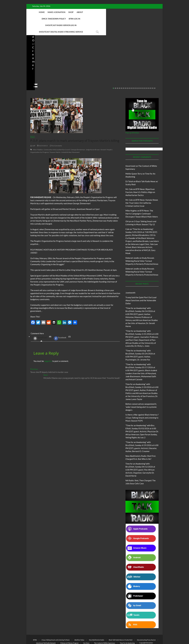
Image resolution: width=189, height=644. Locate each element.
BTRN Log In (126, 12)
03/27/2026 (144, 66)
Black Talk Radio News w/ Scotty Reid (121, 627)
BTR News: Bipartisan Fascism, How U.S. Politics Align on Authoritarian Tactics (140, 179)
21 (153, 75)
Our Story (86, 630)
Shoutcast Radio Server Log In (66, 19)
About (87, 12)
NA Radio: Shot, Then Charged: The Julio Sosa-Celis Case (110, 59)
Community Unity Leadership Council (57, 137)
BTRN (41, 48)
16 (143, 75)
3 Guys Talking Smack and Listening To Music (56, 627)
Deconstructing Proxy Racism (146, 627)
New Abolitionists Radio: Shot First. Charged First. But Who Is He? (77, 57)
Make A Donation (64, 12)
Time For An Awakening (127, 630)
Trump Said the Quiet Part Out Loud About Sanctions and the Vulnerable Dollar (141, 287)
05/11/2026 (42, 66)
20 (151, 75)
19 (149, 75)
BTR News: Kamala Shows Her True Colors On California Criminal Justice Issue (142, 190)
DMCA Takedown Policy (106, 12)
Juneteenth (130, 280)
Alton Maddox (38, 137)
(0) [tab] (41, 325)
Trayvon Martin (55, 139)
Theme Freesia (73, 635)
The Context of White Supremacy (105, 630)
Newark (103, 137)
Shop (78, 12)
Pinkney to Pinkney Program (69, 630)
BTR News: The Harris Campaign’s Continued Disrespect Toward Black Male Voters (142, 201)
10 (131, 75)
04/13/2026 (110, 66)
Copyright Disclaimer (146, 630)
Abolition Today (79, 627)
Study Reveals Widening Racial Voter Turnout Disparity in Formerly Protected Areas (142, 248)
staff (32, 66)
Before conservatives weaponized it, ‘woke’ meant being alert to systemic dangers (42, 57)
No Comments (36, 70)
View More (34, 74)
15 (141, 75)
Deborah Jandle (132, 245)
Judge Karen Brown (93, 137)
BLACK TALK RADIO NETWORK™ (44, 635)
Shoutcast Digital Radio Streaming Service (106, 19)
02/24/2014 (42, 133)
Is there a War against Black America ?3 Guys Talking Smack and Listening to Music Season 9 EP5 (142, 405)
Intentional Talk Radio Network (46, 630)
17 (145, 75)
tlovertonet (130, 153)
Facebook (60, 325)
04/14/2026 (76, 66)
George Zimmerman (78, 137)
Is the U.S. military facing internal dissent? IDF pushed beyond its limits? (145, 57)
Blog (36, 48)
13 (137, 75)
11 (133, 75)
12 (135, 75)
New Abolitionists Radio (112, 51)
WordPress (40, 325)
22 (155, 75)
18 (147, 75)
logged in (48, 348)
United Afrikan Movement (70, 139)
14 (139, 75)
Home (49, 12)
